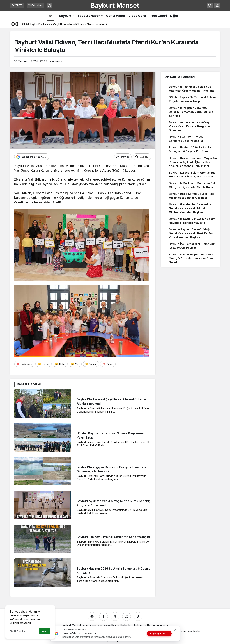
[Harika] (43, 364)
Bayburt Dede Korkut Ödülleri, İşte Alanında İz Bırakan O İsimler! (192, 196)
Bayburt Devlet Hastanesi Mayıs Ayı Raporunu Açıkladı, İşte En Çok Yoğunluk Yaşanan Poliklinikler (193, 162)
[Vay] (75, 364)
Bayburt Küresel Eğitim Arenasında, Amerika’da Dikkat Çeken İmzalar (193, 175)
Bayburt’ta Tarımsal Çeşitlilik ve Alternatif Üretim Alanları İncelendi (192, 89)
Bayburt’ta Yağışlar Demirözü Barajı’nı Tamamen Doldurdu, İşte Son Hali (191, 112)
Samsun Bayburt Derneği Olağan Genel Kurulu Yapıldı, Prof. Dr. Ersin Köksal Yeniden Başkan (192, 233)
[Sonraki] (17, 24)
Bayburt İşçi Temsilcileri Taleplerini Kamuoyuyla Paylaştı (193, 246)
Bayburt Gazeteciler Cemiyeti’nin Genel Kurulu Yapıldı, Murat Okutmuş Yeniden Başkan (191, 208)
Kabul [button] (45, 631)
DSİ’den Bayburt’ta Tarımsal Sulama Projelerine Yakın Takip (193, 99)
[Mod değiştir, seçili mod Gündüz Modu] (50, 5)
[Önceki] (13, 24)
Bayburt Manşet (115, 5)
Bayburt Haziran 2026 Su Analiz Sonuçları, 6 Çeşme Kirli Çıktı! (190, 149)
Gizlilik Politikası (18, 631)
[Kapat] (175, 630)
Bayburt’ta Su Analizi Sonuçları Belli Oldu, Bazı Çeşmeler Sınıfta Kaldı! (193, 185)
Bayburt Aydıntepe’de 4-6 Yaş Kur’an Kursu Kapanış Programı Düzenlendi (189, 126)
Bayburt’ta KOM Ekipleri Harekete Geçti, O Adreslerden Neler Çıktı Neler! (191, 258)
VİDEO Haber (35, 5)
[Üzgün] (91, 364)
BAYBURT (17, 5)
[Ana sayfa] (50, 16)
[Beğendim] (24, 364)
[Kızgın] (108, 364)
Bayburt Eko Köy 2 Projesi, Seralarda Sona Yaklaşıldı (114, 537)
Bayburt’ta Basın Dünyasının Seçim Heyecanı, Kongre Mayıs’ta (192, 221)
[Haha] (60, 364)
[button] (217, 5)
